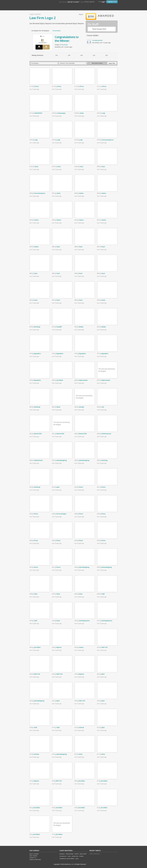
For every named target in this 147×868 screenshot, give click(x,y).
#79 (61, 45)
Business (62, 854)
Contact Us (33, 858)
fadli (103, 594)
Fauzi (36, 167)
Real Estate (83, 854)
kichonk (81, 727)
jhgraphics (37, 353)
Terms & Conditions (35, 860)
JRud (103, 674)
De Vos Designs (61, 514)
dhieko (81, 327)
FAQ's (114, 2)
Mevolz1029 (38, 434)
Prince (37, 86)
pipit (58, 487)
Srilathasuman (106, 434)
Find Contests (103, 2)
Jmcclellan (60, 380)
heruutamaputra (108, 140)
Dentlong (37, 327)
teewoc (81, 193)
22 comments (56, 31)
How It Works (89, 2)
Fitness (81, 856)
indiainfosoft (38, 460)
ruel (103, 407)
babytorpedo (83, 380)
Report (81, 14)
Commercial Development (67, 859)
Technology (63, 856)
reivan (82, 113)
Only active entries (96, 63)
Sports (77, 854)
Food (69, 856)
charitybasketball (97, 40)
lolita (36, 594)
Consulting (75, 856)
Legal (77, 859)
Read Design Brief (99, 29)
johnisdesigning (62, 460)
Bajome (59, 647)
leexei (66, 45)
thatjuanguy (61, 113)
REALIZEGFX (38, 113)
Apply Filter (112, 63)
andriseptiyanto (84, 621)
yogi (104, 113)
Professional (70, 854)
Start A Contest (74, 2)
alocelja (81, 407)
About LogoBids (34, 854)
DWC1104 (104, 647)
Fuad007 (59, 327)
